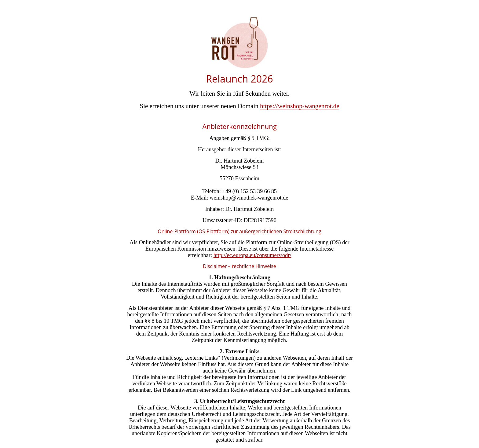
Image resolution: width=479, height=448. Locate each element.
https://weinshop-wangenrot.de (300, 106)
